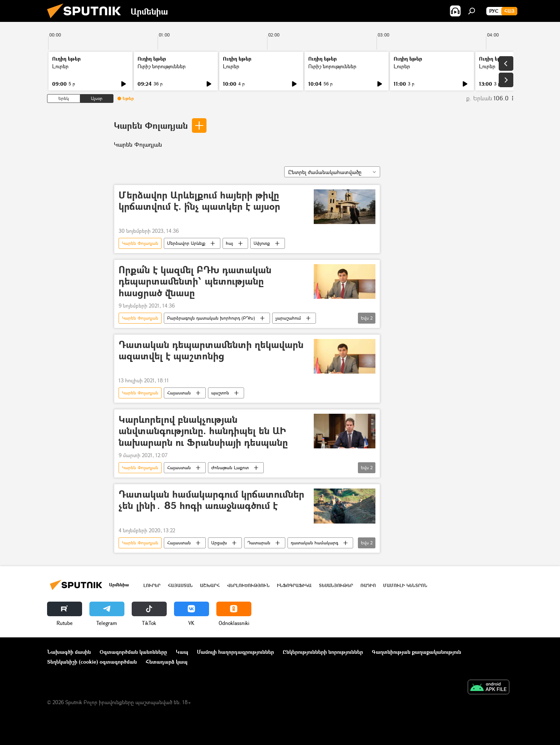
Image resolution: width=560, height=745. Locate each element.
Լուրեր (60, 66)
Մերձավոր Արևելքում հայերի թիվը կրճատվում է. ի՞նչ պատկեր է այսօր (199, 201)
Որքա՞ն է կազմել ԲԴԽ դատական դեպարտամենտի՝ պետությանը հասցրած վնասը (195, 281)
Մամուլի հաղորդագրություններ (235, 652)
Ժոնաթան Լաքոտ (230, 468)
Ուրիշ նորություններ (162, 66)
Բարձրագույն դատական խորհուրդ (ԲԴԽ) (211, 318)
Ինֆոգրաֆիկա (294, 585)
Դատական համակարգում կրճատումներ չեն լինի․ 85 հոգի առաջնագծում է (211, 500)
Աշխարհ (210, 585)
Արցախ (219, 543)
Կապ (182, 652)
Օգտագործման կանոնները (133, 652)
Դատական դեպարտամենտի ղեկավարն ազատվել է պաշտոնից (211, 351)
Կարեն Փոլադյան (151, 125)
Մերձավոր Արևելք (186, 243)
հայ (229, 243)
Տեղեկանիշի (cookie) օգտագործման (92, 662)
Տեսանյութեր (336, 585)
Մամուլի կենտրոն (405, 585)
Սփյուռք (262, 243)
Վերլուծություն (248, 585)
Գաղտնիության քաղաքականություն (416, 652)
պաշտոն (220, 393)
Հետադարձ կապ (167, 662)
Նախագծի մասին (69, 652)
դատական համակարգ (314, 543)
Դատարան (259, 543)
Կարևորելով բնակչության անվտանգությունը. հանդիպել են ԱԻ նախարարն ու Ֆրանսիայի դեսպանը (203, 431)
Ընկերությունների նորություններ (323, 652)
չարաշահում (288, 318)
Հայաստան (179, 393)
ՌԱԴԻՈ (368, 585)
